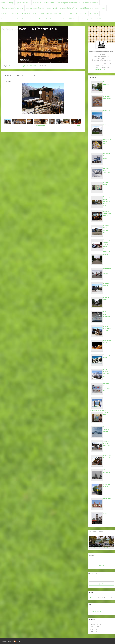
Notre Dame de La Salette (107, 270)
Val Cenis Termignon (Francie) (107, 429)
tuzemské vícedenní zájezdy (35, 8)
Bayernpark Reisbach (107, 83)
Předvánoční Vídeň (107, 342)
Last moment (15, 13)
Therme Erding (106, 414)
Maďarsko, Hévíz (106, 184)
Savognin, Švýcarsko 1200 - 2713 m (107, 387)
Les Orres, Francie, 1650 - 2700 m (107, 170)
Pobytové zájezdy (52, 8)
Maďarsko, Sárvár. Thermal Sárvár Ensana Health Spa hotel (107, 247)
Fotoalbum (5, 13)
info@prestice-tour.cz (101, 70)
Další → (79, 126)
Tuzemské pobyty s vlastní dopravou (69, 3)
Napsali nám (50, 19)
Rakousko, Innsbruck (8, 19)
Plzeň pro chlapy (106, 299)
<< (91, 598)
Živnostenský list (96, 19)
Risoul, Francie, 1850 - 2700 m (107, 372)
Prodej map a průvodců (30, 13)
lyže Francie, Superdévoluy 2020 (50, 13)
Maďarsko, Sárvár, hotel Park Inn (107, 213)
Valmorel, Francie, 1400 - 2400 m (107, 443)
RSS (20, 641)
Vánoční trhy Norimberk (107, 457)
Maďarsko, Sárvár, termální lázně (106, 229)
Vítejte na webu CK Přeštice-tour (30, 29)
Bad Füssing (84, 19)
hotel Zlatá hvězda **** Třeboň (67, 19)
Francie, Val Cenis (82, 13)
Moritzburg (107, 254)
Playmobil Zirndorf (106, 284)
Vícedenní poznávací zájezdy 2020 (12, 8)
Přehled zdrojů (96, 611)
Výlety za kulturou (49, 3)
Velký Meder (37, 3)
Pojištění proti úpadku (23, 3)
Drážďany (106, 125)
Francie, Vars (94, 13)
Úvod (3, 3)
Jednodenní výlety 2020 (91, 3)
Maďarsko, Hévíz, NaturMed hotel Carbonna (106, 201)
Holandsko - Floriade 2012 (107, 140)
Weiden (106, 513)
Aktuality (10, 3)
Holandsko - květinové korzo (107, 156)
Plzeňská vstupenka (86, 8)
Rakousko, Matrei (106, 356)
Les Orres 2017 (68, 13)
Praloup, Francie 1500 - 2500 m (28, 66)
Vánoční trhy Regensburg (107, 471)
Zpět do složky (41, 126)
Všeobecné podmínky (37, 19)
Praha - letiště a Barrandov (106, 314)
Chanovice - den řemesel (107, 97)
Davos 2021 (107, 111)
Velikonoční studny (107, 485)
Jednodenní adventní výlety (69, 8)
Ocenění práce (22, 19)
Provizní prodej (100, 8)
